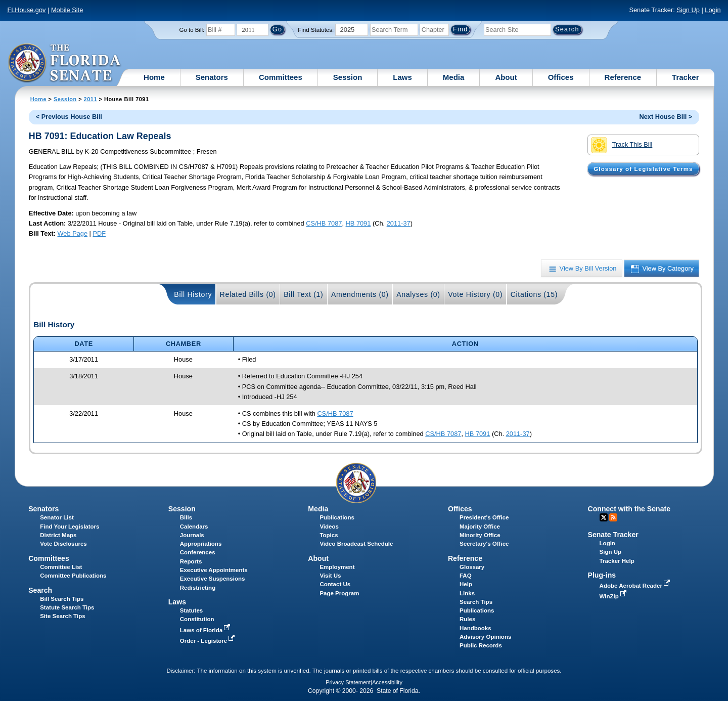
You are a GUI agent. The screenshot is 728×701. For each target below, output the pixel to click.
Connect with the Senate (629, 509)
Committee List (61, 567)
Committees (281, 77)
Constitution (197, 619)
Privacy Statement (348, 682)
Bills (186, 517)
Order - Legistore (209, 641)
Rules (467, 619)
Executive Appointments (214, 570)
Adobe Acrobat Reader (636, 586)
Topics (329, 535)
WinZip (614, 596)
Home (154, 77)
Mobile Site (67, 10)
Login (713, 10)
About (506, 77)
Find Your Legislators (70, 527)
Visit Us (330, 576)
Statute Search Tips (67, 607)
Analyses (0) (418, 294)
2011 (90, 99)
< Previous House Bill (69, 117)
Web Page (73, 233)
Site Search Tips (62, 616)
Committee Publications (73, 576)
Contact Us (335, 584)
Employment (337, 567)
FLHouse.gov (26, 10)
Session (348, 77)
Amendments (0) (360, 294)
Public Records (481, 645)
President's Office (484, 517)
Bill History (193, 294)
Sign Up (688, 10)
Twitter (604, 517)
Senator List (57, 517)
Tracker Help (617, 561)
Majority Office (480, 527)
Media (454, 77)
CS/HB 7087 (324, 223)
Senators (212, 77)
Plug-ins (602, 575)
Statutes (191, 610)
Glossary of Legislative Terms (643, 169)
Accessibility (387, 682)
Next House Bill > (666, 117)
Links (467, 593)
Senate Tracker (613, 535)
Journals (192, 535)
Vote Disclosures (63, 544)
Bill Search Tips (62, 599)
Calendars (194, 527)
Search (40, 590)
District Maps (58, 535)
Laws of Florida (206, 630)
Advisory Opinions (485, 637)
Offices (561, 77)
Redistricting (198, 588)
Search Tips (476, 602)
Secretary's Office (484, 544)
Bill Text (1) (303, 294)
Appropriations (201, 544)
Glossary (472, 567)
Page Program (339, 593)
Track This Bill (622, 145)
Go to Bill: (192, 30)
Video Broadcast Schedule (356, 544)
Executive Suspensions (213, 579)
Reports (191, 561)
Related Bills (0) (248, 294)
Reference (623, 77)
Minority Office (480, 535)
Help (466, 584)
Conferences (198, 552)
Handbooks (475, 628)
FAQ (466, 576)
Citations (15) (534, 294)
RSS (613, 517)
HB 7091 (358, 223)
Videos (329, 527)
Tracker (685, 77)
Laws (402, 77)
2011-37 (399, 223)
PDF (99, 233)
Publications (337, 517)
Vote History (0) (475, 294)
